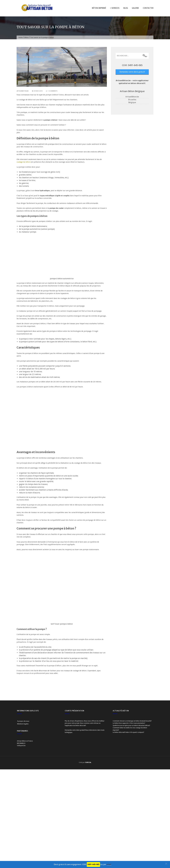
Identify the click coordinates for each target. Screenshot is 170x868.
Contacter (148, 8)
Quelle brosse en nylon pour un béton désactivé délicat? (131, 817)
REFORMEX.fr (21, 835)
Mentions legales (23, 815)
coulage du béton (24, 162)
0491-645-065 (135, 65)
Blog (126, 8)
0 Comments (52, 91)
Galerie (135, 8)
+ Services (115, 8)
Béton (26, 37)
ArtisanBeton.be (23, 91)
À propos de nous (23, 813)
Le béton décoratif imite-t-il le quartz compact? (128, 824)
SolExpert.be (21, 837)
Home (20, 37)
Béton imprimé (99, 8)
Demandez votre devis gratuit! (132, 72)
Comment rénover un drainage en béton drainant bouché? (132, 812)
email (109, 864)
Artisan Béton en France (25, 833)
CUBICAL (88, 854)
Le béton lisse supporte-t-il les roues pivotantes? (129, 815)
